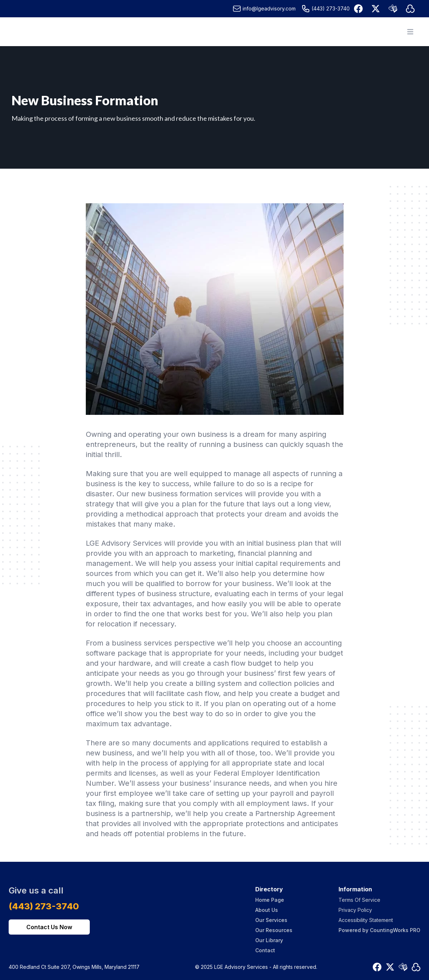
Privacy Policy (355, 910)
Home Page (270, 900)
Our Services (271, 920)
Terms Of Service (359, 900)
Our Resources (274, 930)
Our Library (269, 940)
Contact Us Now (49, 927)
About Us (267, 910)
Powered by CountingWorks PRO (379, 930)
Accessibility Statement (366, 920)
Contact (265, 950)
